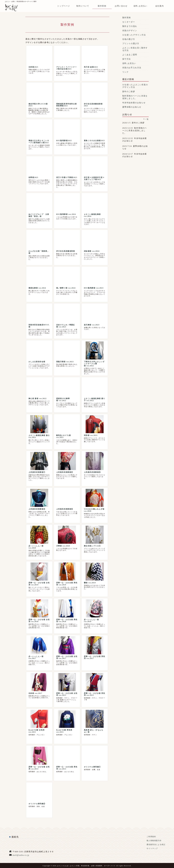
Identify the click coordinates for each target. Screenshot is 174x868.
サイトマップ (152, 848)
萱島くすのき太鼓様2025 (94, 141)
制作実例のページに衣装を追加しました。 (135, 97)
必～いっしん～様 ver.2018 (91, 621)
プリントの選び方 (131, 44)
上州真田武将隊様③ (92, 472)
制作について (83, 6)
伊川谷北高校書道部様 (66, 251)
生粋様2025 (33, 67)
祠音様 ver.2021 (91, 435)
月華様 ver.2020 (63, 546)
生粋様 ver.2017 (35, 693)
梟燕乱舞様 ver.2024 (37, 288)
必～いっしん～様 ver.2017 (36, 657)
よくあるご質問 (130, 55)
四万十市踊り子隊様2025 (67, 177)
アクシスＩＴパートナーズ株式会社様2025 (67, 68)
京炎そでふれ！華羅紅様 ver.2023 (66, 326)
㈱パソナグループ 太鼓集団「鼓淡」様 (39, 215)
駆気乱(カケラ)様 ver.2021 (64, 436)
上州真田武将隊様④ (37, 509)
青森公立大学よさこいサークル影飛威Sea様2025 (39, 142)
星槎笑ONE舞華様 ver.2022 (63, 400)
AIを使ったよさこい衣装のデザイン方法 (135, 86)
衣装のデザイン (130, 31)
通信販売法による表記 (156, 845)
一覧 (147, 119)
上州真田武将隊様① (37, 472)
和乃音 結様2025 (91, 67)
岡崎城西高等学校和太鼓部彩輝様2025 (67, 105)
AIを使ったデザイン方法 (134, 35)
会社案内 (159, 6)
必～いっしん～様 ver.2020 (36, 547)
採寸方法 (127, 59)
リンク (125, 72)
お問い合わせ (121, 6)
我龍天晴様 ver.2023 (65, 362)
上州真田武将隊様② (65, 472)
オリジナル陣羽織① (92, 767)
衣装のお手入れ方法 (132, 68)
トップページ (64, 6)
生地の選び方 (129, 39)
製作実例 (102, 6)
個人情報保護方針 (154, 841)
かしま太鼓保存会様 (37, 362)
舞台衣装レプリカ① (92, 546)
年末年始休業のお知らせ (134, 103)
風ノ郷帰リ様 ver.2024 (66, 288)
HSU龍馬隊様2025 (64, 141)
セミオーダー (129, 22)
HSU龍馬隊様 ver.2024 (66, 214)
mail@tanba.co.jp (21, 855)
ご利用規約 (151, 837)
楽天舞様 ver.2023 (92, 325)
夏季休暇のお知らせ (132, 107)
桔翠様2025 (33, 177)
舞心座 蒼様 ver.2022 (38, 399)
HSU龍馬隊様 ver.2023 (94, 288)
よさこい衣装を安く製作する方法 (135, 49)
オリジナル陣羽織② (37, 804)
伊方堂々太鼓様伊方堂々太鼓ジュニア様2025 (94, 178)
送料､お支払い (140, 6)
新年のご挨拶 (129, 92)
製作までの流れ (130, 26)
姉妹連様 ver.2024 (92, 251)
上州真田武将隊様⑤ (65, 509)
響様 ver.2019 (90, 583)
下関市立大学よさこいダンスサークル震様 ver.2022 (94, 364)
